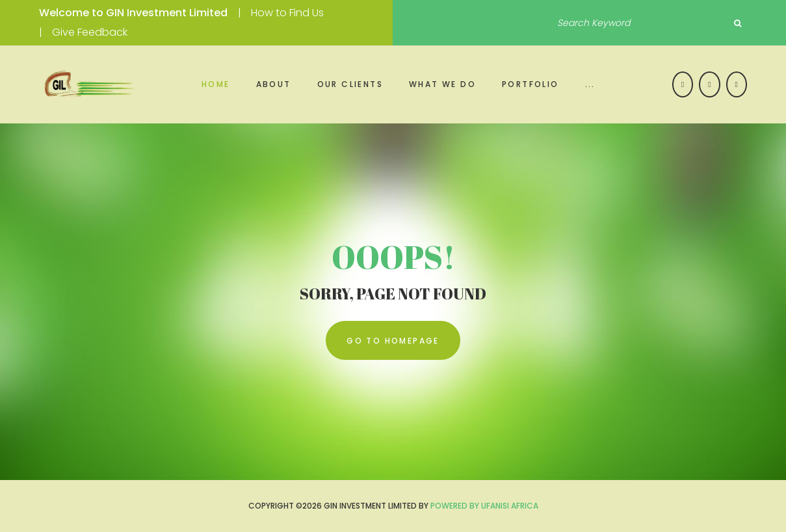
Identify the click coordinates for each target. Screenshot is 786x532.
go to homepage (393, 341)
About (274, 84)
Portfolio (531, 84)
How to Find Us (287, 13)
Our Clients (350, 84)
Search (737, 23)
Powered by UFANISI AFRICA (484, 506)
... (590, 84)
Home (216, 84)
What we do (442, 84)
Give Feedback (90, 32)
